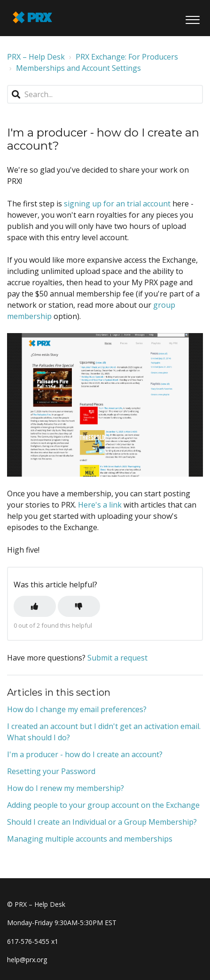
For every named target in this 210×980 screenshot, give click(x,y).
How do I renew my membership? (66, 788)
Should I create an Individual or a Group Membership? (102, 822)
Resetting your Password (51, 771)
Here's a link (100, 505)
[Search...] (105, 94)
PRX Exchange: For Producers (127, 57)
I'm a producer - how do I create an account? (85, 754)
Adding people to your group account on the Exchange (103, 805)
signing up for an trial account (118, 204)
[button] (192, 18)
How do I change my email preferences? (77, 709)
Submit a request (117, 658)
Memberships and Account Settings (78, 68)
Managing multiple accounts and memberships (90, 839)
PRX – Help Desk (36, 57)
